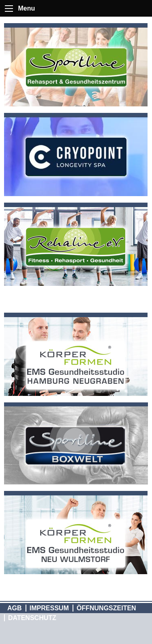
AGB (15, 608)
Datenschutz (32, 618)
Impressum (49, 608)
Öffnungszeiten (106, 608)
